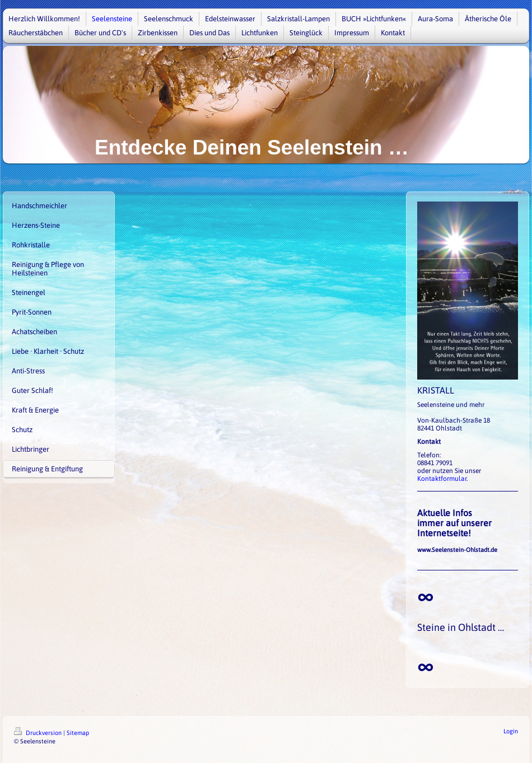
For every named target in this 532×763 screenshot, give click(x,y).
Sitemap (78, 733)
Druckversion (39, 733)
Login (511, 731)
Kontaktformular (442, 479)
